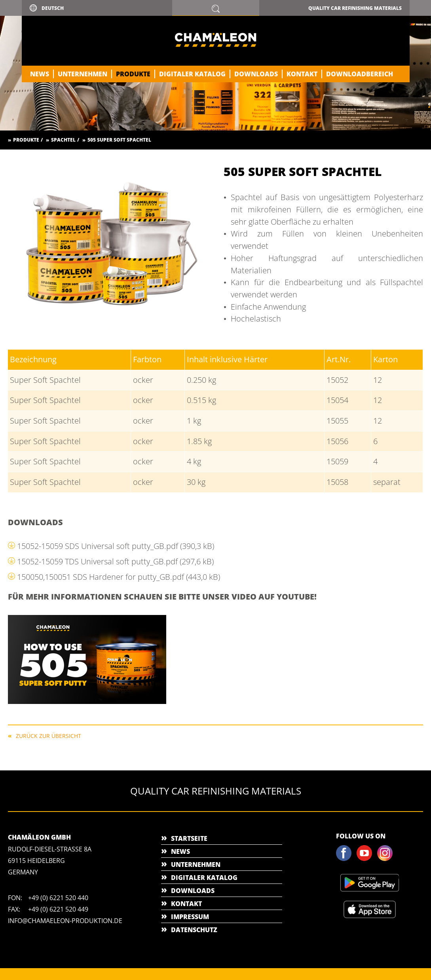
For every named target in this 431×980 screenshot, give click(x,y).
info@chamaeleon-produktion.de (65, 921)
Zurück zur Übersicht (48, 735)
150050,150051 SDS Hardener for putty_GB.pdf (119, 577)
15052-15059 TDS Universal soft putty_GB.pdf (115, 561)
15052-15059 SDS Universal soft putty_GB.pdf (116, 546)
